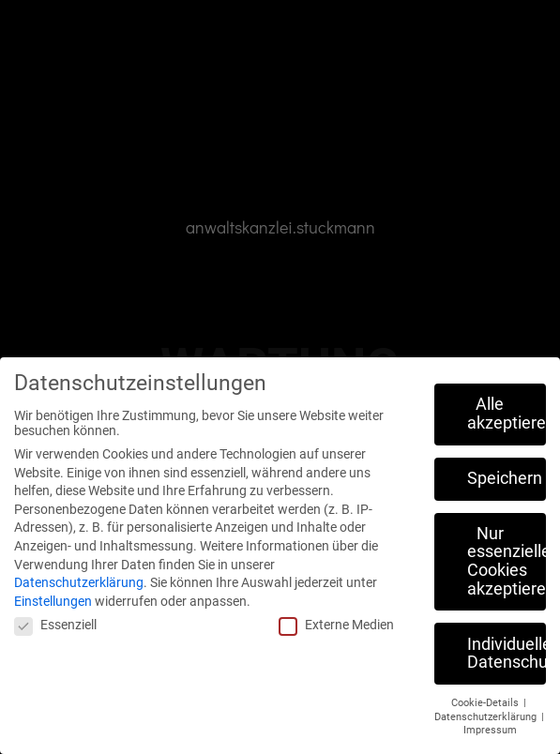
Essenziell (55, 625)
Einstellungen (53, 601)
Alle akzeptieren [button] (507, 414)
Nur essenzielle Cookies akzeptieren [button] (507, 561)
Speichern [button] (505, 478)
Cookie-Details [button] (486, 703)
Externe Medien (336, 625)
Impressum (490, 730)
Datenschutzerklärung (79, 582)
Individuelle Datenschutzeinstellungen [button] (507, 654)
